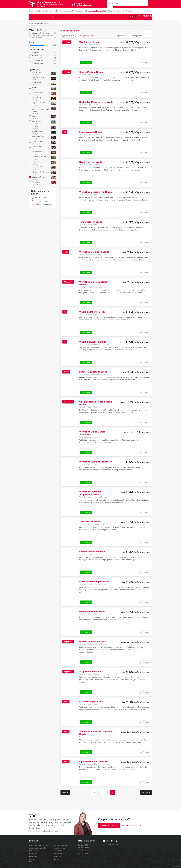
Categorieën (34, 851)
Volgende (146, 793)
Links (56, 862)
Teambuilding (40, 148)
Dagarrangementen (40, 104)
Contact (131, 11)
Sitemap (57, 859)
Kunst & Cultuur (40, 123)
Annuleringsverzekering (38, 848)
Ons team (140, 11)
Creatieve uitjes (40, 94)
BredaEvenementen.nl (54, 4)
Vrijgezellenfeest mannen (43, 33)
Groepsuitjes (87, 11)
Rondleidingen (40, 133)
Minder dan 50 (43, 58)
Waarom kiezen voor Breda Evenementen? (44, 831)
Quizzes (40, 128)
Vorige (65, 793)
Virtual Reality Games (40, 168)
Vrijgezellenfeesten (104, 11)
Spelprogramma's (40, 138)
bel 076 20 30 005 (132, 826)
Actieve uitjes (40, 74)
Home (31, 24)
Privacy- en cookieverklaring (39, 845)
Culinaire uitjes (40, 99)
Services (32, 859)
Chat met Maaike (40, 202)
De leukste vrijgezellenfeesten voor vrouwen (43, 37)
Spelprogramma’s (52, 11)
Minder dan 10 (43, 53)
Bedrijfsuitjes (35, 11)
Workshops (40, 183)
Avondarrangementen (40, 79)
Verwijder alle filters (87, 36)
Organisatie (33, 854)
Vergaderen (40, 163)
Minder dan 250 (43, 61)
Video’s (32, 862)
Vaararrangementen (40, 158)
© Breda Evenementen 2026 (113, 844)
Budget (40, 89)
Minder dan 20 (43, 55)
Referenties (58, 854)
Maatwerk (121, 11)
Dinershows (40, 117)
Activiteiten (33, 856)
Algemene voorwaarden (62, 845)
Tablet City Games (40, 143)
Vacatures (57, 856)
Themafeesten (40, 153)
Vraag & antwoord (60, 848)
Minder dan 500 (43, 64)
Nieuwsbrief (58, 851)
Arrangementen (70, 11)
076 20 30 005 (142, 17)
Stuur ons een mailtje (41, 205)
